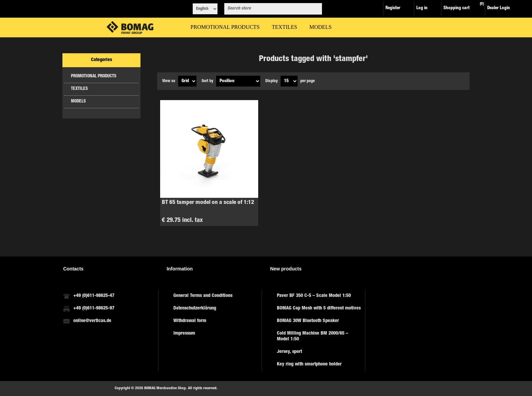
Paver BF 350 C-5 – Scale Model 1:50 (314, 296)
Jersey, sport (289, 352)
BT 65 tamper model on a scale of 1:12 (208, 203)
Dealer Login (499, 8)
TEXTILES (79, 89)
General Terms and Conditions (203, 296)
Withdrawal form (190, 321)
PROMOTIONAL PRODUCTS (94, 77)
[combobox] (267, 9)
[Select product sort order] (238, 81)
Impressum (184, 334)
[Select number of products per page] (289, 81)
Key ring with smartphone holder (309, 364)
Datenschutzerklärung (195, 308)
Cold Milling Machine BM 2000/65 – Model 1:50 (312, 336)
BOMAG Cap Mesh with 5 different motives (319, 308)
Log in (422, 8)
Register (393, 8)
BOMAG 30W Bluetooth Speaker (308, 321)
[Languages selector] (205, 9)
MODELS (78, 102)
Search (316, 9)
